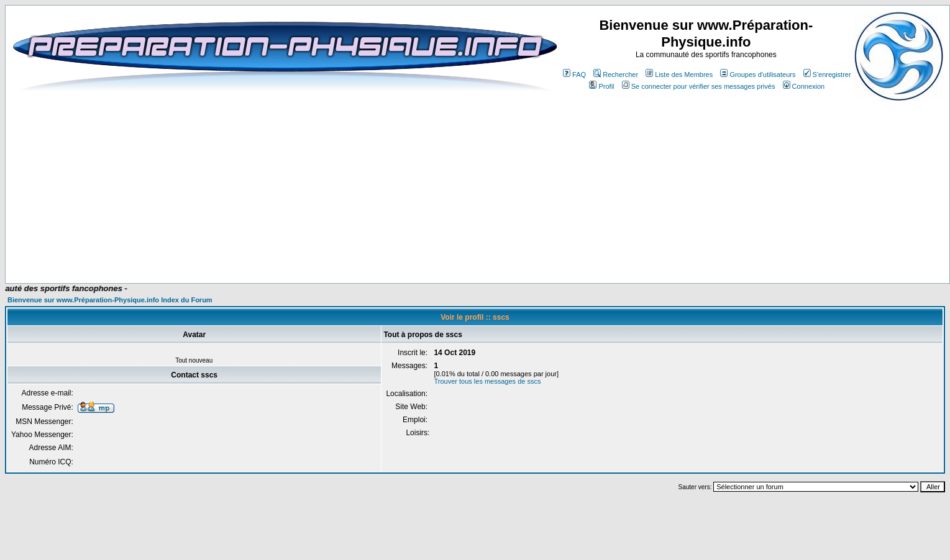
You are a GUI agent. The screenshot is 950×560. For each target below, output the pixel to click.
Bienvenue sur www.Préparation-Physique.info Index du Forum (110, 300)
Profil (601, 86)
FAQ (574, 75)
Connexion (804, 86)
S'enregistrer (827, 75)
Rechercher (616, 75)
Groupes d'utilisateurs (758, 75)
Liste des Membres (679, 75)
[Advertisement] (268, 246)
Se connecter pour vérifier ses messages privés (699, 86)
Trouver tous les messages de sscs (487, 381)
